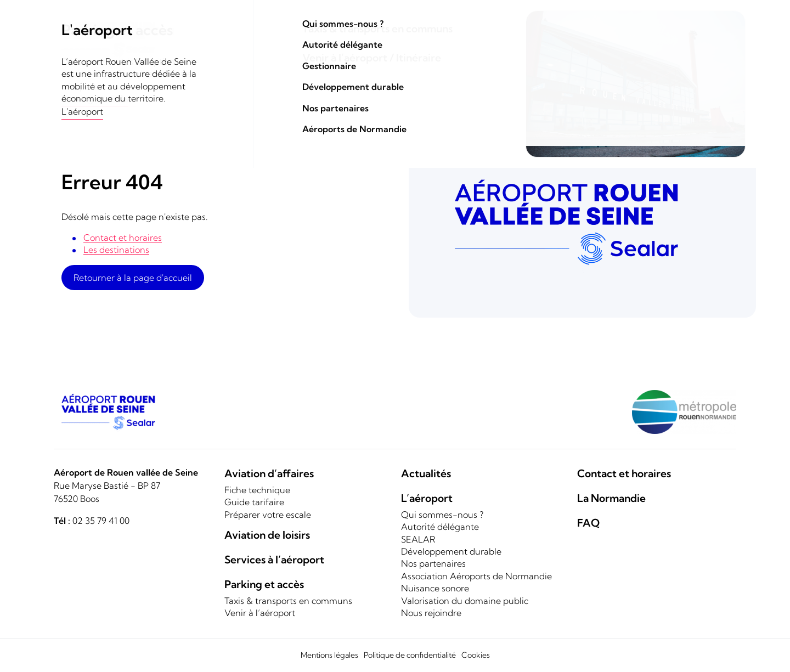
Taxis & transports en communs (288, 601)
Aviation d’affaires (269, 473)
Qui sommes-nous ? (442, 515)
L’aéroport (427, 498)
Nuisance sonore (435, 588)
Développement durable (451, 551)
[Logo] (115, 38)
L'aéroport (647, 48)
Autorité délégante (440, 527)
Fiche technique (257, 490)
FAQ (588, 523)
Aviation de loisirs (404, 48)
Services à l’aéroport (274, 560)
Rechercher (563, 21)
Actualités (426, 473)
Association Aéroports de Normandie (476, 576)
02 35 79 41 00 (101, 521)
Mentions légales (329, 655)
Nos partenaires (433, 563)
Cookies (476, 655)
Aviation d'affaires (327, 48)
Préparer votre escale (268, 515)
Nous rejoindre (431, 613)
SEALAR (418, 539)
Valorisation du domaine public (465, 601)
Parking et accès (577, 48)
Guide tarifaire (254, 502)
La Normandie (701, 48)
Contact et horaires (679, 22)
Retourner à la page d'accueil (133, 278)
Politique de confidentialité (410, 655)
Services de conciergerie (492, 48)
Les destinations (116, 250)
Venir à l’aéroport (260, 613)
